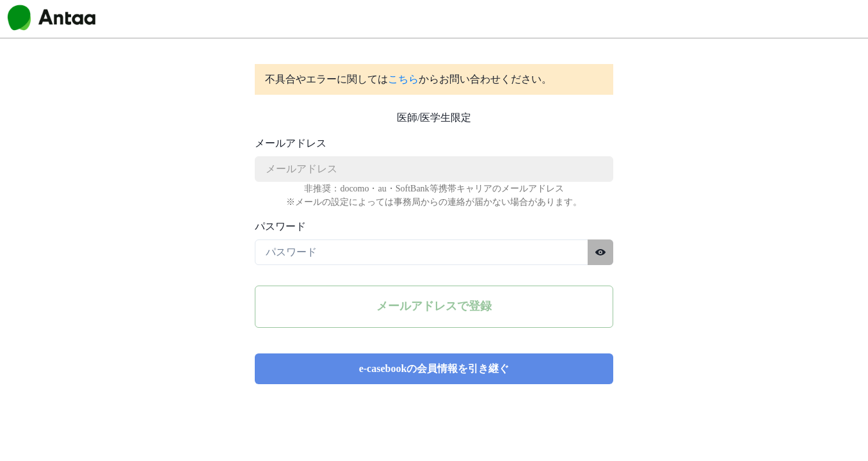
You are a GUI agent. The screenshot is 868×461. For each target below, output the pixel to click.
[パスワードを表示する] (600, 252)
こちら (403, 79)
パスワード (280, 226)
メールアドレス (291, 143)
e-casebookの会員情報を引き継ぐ (434, 368)
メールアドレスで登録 (434, 306)
